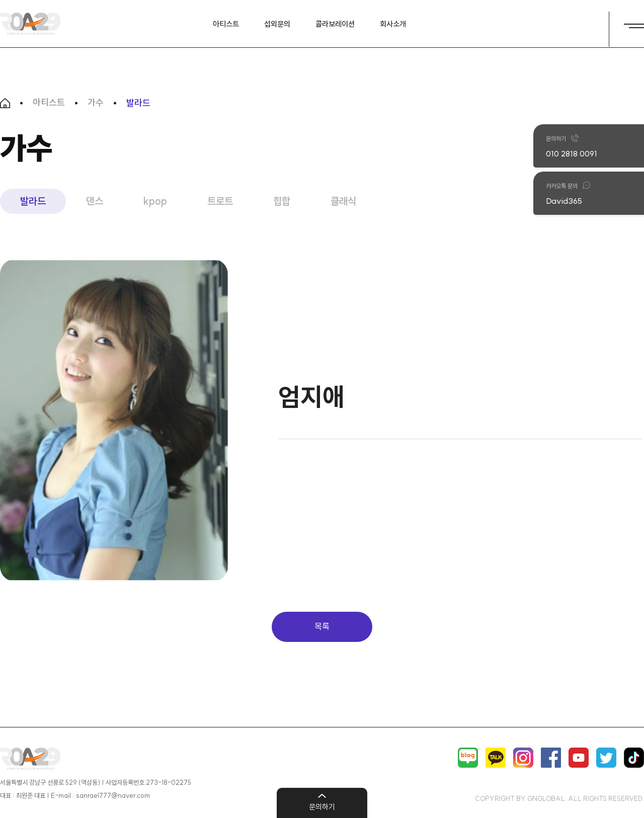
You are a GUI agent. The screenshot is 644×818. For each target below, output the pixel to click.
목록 (322, 626)
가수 (96, 103)
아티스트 (49, 103)
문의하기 (322, 807)
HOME (5, 103)
